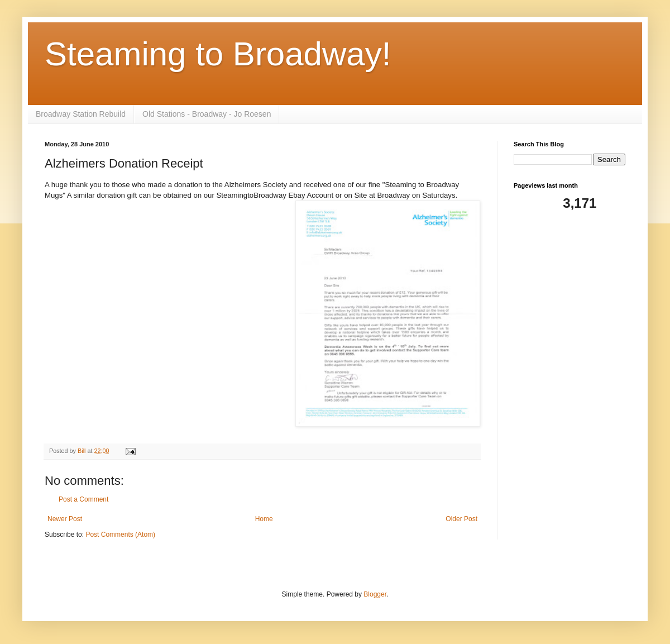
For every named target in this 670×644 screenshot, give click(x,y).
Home (264, 519)
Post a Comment (83, 499)
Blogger (375, 594)
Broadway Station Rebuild (81, 114)
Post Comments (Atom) (120, 535)
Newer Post (65, 519)
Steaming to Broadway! (218, 54)
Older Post (461, 519)
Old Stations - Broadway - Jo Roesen (207, 114)
